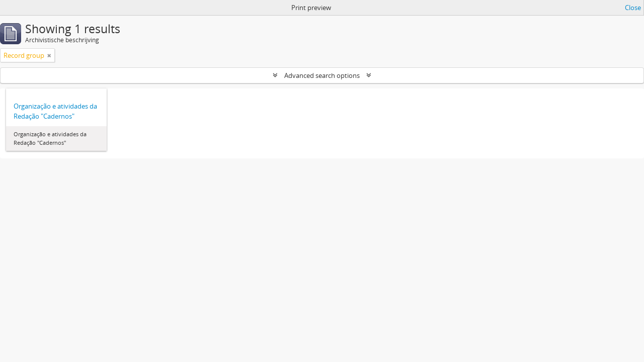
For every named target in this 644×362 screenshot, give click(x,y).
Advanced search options (322, 75)
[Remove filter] (49, 55)
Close (633, 8)
